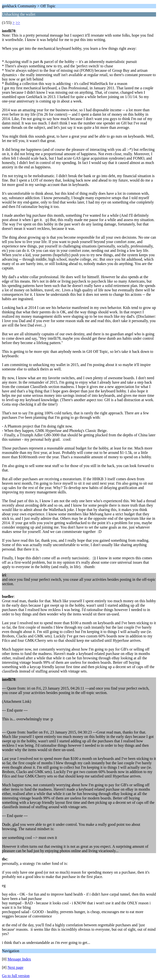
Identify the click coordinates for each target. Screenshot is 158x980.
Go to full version (16, 976)
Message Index (19, 959)
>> (18, 23)
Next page (15, 967)
